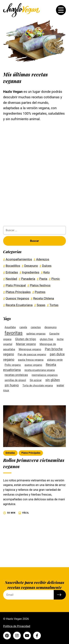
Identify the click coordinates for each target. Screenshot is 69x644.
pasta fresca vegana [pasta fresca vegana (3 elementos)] (31, 360)
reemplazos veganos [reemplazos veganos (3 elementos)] (45, 375)
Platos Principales (31, 453)
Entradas (10, 453)
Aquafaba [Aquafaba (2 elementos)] (10, 327)
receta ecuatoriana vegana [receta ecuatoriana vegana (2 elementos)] (40, 370)
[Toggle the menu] (61, 10)
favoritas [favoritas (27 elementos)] (14, 333)
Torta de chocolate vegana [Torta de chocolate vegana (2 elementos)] (38, 385)
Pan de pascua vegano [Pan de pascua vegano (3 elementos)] (32, 354)
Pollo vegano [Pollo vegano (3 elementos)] (13, 365)
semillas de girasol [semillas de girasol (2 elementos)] (15, 380)
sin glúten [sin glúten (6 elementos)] (53, 380)
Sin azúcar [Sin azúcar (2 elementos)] (36, 380)
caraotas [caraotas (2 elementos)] (36, 327)
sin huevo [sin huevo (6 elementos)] (12, 385)
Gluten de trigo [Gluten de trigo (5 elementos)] (25, 339)
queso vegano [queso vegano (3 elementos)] (33, 365)
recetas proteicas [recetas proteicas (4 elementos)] (16, 375)
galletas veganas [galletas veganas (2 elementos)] (36, 334)
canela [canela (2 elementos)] (23, 327)
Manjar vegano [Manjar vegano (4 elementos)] (26, 344)
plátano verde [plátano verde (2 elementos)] (55, 360)
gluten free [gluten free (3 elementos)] (46, 339)
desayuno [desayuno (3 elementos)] (51, 327)
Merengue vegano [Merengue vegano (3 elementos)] (30, 349)
